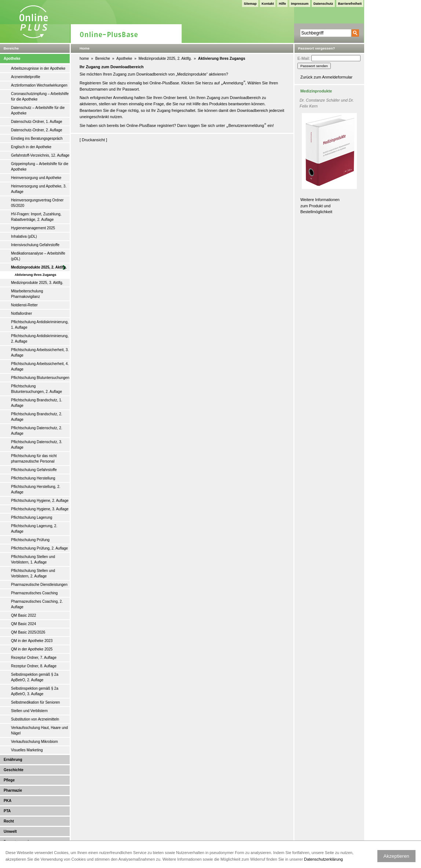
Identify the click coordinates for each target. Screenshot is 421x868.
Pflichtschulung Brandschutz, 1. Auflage (37, 403)
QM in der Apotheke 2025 (32, 649)
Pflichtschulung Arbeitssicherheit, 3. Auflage (40, 353)
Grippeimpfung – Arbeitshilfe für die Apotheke (40, 167)
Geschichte (14, 770)
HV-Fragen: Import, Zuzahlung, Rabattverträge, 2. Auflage (36, 217)
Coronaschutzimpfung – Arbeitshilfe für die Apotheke (40, 96)
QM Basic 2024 (23, 624)
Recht (9, 821)
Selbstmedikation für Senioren (35, 702)
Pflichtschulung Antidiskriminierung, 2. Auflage (40, 339)
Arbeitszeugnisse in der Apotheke (38, 68)
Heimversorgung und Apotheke (36, 178)
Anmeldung (233, 83)
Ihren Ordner (165, 98)
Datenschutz (323, 4)
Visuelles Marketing (27, 750)
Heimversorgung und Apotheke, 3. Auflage (39, 189)
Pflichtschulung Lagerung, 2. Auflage (34, 529)
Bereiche (103, 59)
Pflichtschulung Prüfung (30, 540)
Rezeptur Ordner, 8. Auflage (34, 666)
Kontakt (268, 4)
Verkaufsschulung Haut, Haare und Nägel (39, 730)
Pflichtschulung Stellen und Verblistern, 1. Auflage (33, 559)
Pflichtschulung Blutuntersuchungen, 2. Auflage (36, 389)
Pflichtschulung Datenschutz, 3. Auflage (37, 445)
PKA (8, 801)
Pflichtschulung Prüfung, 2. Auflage (39, 548)
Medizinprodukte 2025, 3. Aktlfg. (37, 283)
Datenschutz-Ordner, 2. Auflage (37, 130)
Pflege (9, 780)
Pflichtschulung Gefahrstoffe (34, 470)
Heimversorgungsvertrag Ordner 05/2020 (37, 203)
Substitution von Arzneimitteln (35, 719)
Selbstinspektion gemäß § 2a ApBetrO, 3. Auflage (35, 691)
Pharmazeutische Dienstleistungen (39, 585)
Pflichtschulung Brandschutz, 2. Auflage (37, 417)
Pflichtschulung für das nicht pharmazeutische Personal (34, 459)
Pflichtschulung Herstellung (33, 478)
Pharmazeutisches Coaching (34, 593)
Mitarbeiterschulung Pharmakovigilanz (27, 294)
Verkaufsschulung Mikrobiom (34, 742)
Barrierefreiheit (350, 4)
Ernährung (13, 760)
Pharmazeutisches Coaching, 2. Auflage (37, 604)
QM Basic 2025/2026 (28, 632)
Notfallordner (21, 313)
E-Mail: (304, 58)
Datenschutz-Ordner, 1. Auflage (37, 122)
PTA (7, 811)
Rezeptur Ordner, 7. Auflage (34, 658)
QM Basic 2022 (23, 615)
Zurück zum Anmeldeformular (326, 77)
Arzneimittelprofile (25, 77)
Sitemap (250, 4)
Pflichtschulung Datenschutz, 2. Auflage (37, 431)
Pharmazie (13, 790)
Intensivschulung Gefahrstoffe (35, 245)
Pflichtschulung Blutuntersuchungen (40, 378)
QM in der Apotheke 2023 (32, 641)
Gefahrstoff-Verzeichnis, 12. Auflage (40, 155)
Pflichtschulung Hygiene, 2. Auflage (40, 501)
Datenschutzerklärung (323, 859)
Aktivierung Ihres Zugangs (36, 275)
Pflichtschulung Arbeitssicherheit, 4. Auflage (40, 366)
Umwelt (10, 831)
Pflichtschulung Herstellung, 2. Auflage (36, 489)
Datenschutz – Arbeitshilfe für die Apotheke (38, 110)
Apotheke (12, 59)
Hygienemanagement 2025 (33, 228)
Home (85, 48)
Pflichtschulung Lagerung (32, 517)
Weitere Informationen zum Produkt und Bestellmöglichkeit (320, 206)
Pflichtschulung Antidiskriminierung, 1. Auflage (40, 325)
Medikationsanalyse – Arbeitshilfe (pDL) (38, 256)
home (84, 59)
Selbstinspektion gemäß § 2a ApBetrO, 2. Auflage (35, 677)
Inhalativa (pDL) (24, 236)
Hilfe (282, 4)
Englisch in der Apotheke (31, 147)
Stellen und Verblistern (29, 711)
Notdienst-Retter (24, 305)
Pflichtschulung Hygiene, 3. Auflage (40, 509)
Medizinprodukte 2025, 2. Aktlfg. (39, 267)
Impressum (300, 4)
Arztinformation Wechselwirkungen (39, 85)
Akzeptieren (396, 856)
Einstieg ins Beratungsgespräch (37, 138)
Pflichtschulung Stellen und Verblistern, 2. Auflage (33, 573)
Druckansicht (93, 140)
